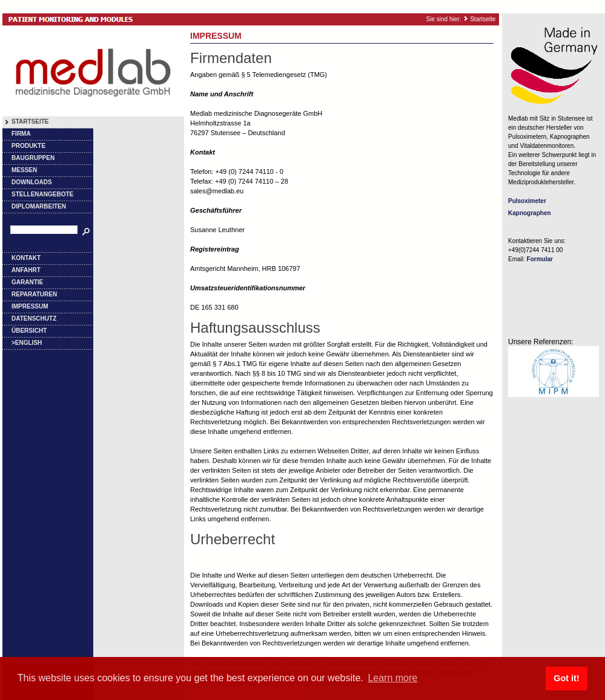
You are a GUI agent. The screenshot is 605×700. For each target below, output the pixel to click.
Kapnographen (530, 213)
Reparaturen (34, 294)
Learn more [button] (392, 678)
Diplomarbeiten (39, 206)
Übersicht (29, 331)
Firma (21, 134)
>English (27, 343)
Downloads (32, 182)
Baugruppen (33, 158)
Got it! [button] (566, 678)
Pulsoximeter (527, 201)
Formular (540, 259)
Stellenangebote (42, 194)
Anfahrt (26, 270)
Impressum (30, 306)
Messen (24, 170)
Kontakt (26, 258)
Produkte (28, 146)
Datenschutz (34, 318)
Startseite (483, 19)
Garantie (27, 282)
